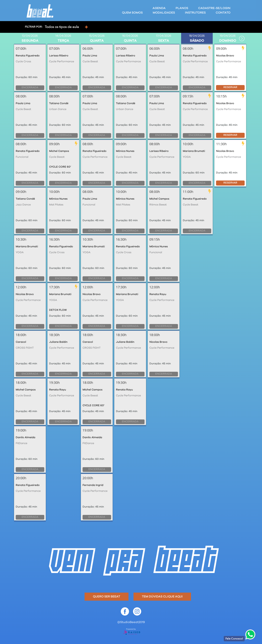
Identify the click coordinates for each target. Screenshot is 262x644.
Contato (223, 13)
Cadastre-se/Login (214, 8)
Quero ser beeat (107, 597)
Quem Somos (132, 13)
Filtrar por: (34, 27)
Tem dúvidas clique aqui (162, 597)
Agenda (159, 8)
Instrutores (195, 13)
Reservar (230, 87)
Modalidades (164, 13)
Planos (182, 8)
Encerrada (30, 87)
